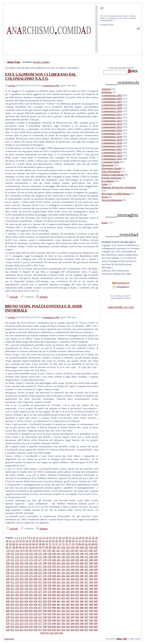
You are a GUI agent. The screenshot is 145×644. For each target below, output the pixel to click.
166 (82, 557)
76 (66, 544)
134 (26, 553)
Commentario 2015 (112, 127)
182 (63, 560)
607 (86, 626)
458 (45, 604)
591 (12, 626)
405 (77, 595)
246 (82, 569)
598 (45, 626)
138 (45, 553)
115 (31, 550)
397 (40, 595)
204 (72, 563)
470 (8, 607)
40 (40, 541)
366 (82, 588)
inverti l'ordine (41, 62)
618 (45, 630)
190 (8, 563)
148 (91, 553)
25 (83, 538)
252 (17, 573)
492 (17, 611)
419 (49, 598)
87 (10, 547)
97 (43, 547)
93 (30, 547)
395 (31, 595)
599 (49, 626)
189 (96, 560)
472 (17, 607)
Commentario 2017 (112, 133)
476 (35, 607)
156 (35, 557)
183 (68, 560)
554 (26, 620)
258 (45, 573)
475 (31, 607)
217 (40, 566)
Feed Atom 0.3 (121, 287)
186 (82, 560)
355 (31, 588)
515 (31, 614)
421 (59, 598)
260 (54, 573)
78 (73, 544)
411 (12, 598)
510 (8, 614)
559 (49, 620)
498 (45, 611)
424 (72, 598)
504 (72, 611)
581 (59, 623)
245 (77, 569)
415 (31, 598)
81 (83, 544)
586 (82, 623)
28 (93, 538)
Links (104, 184)
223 (68, 566)
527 (86, 614)
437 (40, 601)
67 (37, 544)
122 (63, 550)
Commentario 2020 (112, 143)
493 (22, 611)
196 (35, 563)
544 (72, 617)
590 (8, 626)
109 (96, 547)
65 (30, 544)
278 (45, 576)
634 (61, 633)
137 (40, 553)
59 (10, 544)
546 (82, 617)
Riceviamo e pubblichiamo (116, 194)
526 (82, 614)
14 (47, 538)
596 (35, 626)
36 (27, 541)
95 (37, 547)
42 (47, 541)
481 (59, 607)
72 (53, 544)
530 (8, 617)
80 (80, 544)
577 (40, 623)
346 (82, 585)
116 (35, 550)
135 (31, 553)
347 (86, 585)
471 (12, 607)
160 (54, 557)
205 (77, 563)
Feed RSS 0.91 (121, 283)
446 (82, 601)
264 (72, 573)
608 (91, 626)
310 (8, 582)
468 (91, 604)
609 (96, 626)
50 (73, 541)
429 (95, 598)
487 (86, 607)
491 (12, 611)
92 (27, 547)
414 (26, 598)
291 (12, 579)
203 (68, 563)
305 (77, 579)
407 (86, 595)
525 (77, 614)
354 (26, 588)
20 (67, 538)
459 (49, 604)
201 (59, 563)
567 (86, 620)
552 (17, 620)
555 (31, 620)
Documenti (107, 165)
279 (49, 576)
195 (31, 563)
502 (63, 611)
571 (12, 623)
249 (96, 569)
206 (82, 563)
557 (40, 620)
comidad (11, 86)
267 (86, 573)
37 (30, 541)
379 (49, 592)
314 (26, 582)
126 (81, 550)
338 (45, 585)
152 (17, 557)
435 (31, 601)
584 (72, 623)
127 (86, 550)
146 (82, 553)
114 (26, 550)
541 (59, 617)
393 (22, 595)
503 (68, 611)
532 (17, 617)
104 (72, 547)
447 (86, 601)
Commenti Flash (110, 162)
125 (77, 550)
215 (31, 566)
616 (35, 630)
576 (35, 623)
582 (63, 623)
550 (8, 620)
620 (54, 630)
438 (45, 601)
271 (12, 576)
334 (26, 585)
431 (12, 601)
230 (8, 569)
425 (77, 598)
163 (68, 557)
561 (59, 620)
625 (77, 630)
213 (22, 566)
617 (40, 630)
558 (45, 620)
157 (40, 557)
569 (96, 620)
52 (80, 541)
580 (54, 623)
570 (8, 623)
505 (77, 611)
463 (68, 604)
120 (53, 550)
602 (63, 626)
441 (59, 601)
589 (96, 623)
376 (35, 592)
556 (35, 620)
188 (91, 560)
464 (72, 604)
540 (54, 617)
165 (77, 557)
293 (22, 579)
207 (86, 563)
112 (17, 550)
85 (96, 544)
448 (91, 601)
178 (45, 560)
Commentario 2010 (112, 111)
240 (54, 569)
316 (35, 582)
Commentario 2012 (112, 117)
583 (68, 623)
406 (82, 595)
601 (59, 626)
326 (82, 582)
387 (86, 592)
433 (22, 601)
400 (54, 595)
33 (17, 541)
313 (22, 582)
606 (82, 626)
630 (42, 633)
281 (59, 576)
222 (63, 566)
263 (68, 573)
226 (82, 566)
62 (20, 544)
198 (45, 563)
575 (31, 623)
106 (82, 547)
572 (17, 623)
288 (91, 576)
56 (93, 541)
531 (12, 617)
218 (45, 566)
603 (68, 626)
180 (54, 560)
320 (54, 582)
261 (59, 573)
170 (8, 560)
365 (77, 588)
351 (12, 588)
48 (66, 541)
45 (57, 541)
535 (31, 617)
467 (86, 604)
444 (72, 601)
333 (22, 585)
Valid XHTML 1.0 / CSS (121, 307)
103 (68, 547)
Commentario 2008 (112, 105)
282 (63, 576)
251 (12, 573)
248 (91, 569)
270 (8, 576)
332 (17, 585)
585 (77, 623)
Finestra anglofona (111, 178)
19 (63, 538)
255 (31, 573)
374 (26, 592)
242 (63, 569)
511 (12, 614)
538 (45, 617)
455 (31, 604)
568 (91, 620)
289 (96, 576)
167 (86, 557)
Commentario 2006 (112, 98)
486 (82, 607)
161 (59, 557)
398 (45, 595)
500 (54, 611)
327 (86, 582)
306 (82, 579)
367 (86, 588)
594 (26, 626)
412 (17, 598)
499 (49, 611)
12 (40, 538)
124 (72, 550)
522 (63, 614)
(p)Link (11, 297)
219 (49, 566)
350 (8, 588)
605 (77, 626)
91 (24, 547)
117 (40, 550)
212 (17, 566)
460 (54, 604)
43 (50, 541)
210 (8, 566)
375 (31, 592)
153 (22, 557)
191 (12, 563)
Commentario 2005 (112, 95)
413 (22, 598)
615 (31, 630)
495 (31, 611)
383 (68, 592)
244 (72, 569)
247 (86, 569)
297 (40, 579)
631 (47, 633)
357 (40, 588)
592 (17, 626)
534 (26, 617)
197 (40, 563)
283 (68, 576)
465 (77, 604)
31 (10, 541)
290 (8, 579)
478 (45, 607)
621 (59, 630)
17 (57, 538)
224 (72, 566)
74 (60, 544)
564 (72, 620)
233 (22, 569)
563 (68, 620)
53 (83, 541)
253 (22, 573)
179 (49, 560)
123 (67, 550)
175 (31, 560)
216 (35, 566)
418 (45, 598)
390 (8, 595)
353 (22, 588)
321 (59, 582)
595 (31, 626)
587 (86, 623)
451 (12, 604)
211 (12, 566)
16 (54, 538)
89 (17, 547)
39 (37, 541)
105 (77, 547)
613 (22, 630)
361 (59, 588)
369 (96, 588)
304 (72, 579)
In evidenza (108, 181)
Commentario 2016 (112, 130)
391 (12, 595)
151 (12, 557)
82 (86, 544)
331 (12, 585)
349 (96, 585)
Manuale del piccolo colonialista (119, 187)
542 (63, 617)
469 (96, 604)
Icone (104, 223)
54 (86, 541)
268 (91, 573)
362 (63, 588)
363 (68, 588)
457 (40, 604)
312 (17, 582)
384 (72, 592)
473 (22, 607)
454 (26, 604)
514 (26, 614)
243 (68, 569)
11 (37, 538)
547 (86, 617)
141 (59, 553)
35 (24, 541)
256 (35, 573)
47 (63, 541)
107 (86, 547)
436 (35, 601)
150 (8, 557)
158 (45, 557)
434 (26, 601)
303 (68, 579)
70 (47, 544)
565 (77, 620)
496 (35, 611)
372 (17, 592)
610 (8, 630)
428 (91, 598)
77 (70, 544)
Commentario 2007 (112, 102)
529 (95, 614)
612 (17, 630)
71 (50, 544)
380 (54, 592)
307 (86, 579)
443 (68, 601)
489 (96, 607)
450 (8, 604)
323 (68, 582)
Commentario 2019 (112, 140)
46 (60, 541)
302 (63, 579)
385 (77, 592)
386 (82, 592)
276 (35, 576)
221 (59, 566)
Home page (9, 639)
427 (86, 598)
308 (91, 579)
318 (45, 582)
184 (72, 560)
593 (22, 626)
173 (22, 560)
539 (49, 617)
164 (72, 557)
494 (26, 611)
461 (59, 604)
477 (40, 607)
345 (77, 585)
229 (95, 566)
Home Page (14, 62)
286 (82, 576)
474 (26, 607)
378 (45, 592)
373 (22, 592)
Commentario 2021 (112, 146)
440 (54, 601)
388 (91, 592)
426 (82, 598)
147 (86, 553)
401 (59, 595)
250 (8, 573)
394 (26, 595)
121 (58, 550)
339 (49, 585)
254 (26, 573)
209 (96, 563)
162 (63, 557)
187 (86, 560)
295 (31, 579)
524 (72, 614)
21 (70, 538)
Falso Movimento (111, 171)
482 (63, 607)
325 (77, 582)
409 (96, 595)
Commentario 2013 (112, 121)
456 (35, 604)
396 (35, 595)
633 (56, 633)
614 (26, 630)
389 (96, 592)
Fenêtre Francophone (113, 175)
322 (63, 582)
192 (17, 563)
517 (40, 614)
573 (22, 623)
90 (20, 547)
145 (77, 553)
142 (63, 553)
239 (49, 569)
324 (72, 582)
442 (63, 601)
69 (43, 544)
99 (50, 547)
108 (91, 547)
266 (82, 573)
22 (73, 538)
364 (72, 588)
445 (77, 601)
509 (96, 611)
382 (63, 592)
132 (17, 553)
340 (54, 585)
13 (44, 538)
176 (35, 560)
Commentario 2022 (112, 149)
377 (40, 592)
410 (8, 598)
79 (76, 544)
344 (72, 585)
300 (54, 579)
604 (72, 626)
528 (91, 614)
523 (68, 614)
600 (54, 626)
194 (26, 563)
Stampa (41, 297)
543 (68, 617)
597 (40, 626)
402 (63, 595)
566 (82, 620)
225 (77, 566)
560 (54, 620)
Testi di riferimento (112, 200)
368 (91, 588)
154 (26, 557)
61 (17, 544)
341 (59, 585)
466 (82, 604)
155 (31, 557)
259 (49, 573)
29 (97, 538)
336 (35, 585)
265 (77, 573)
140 (54, 553)
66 (34, 544)
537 (40, 617)
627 (86, 630)
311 (12, 582)
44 (53, 541)
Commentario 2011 (112, 114)
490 (8, 611)
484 (72, 607)
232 (17, 569)
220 (54, 566)
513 (22, 614)
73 (57, 544)
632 (52, 633)
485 (77, 607)
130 (8, 553)
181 (59, 560)
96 (40, 547)
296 (35, 579)
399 (49, 595)
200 (54, 563)
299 (49, 579)
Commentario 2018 (112, 137)
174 (26, 560)
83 (90, 544)
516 (35, 614)
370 (8, 592)
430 (8, 601)
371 (12, 592)
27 (90, 538)
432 (17, 601)
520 (54, 614)
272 (17, 576)
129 (95, 550)
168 (91, 557)
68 (40, 544)
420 (54, 598)
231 (12, 569)
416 (35, 598)
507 (86, 611)
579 (49, 623)
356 (35, 588)
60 (14, 544)
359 (49, 588)
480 (54, 607)
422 (63, 598)
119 (49, 550)
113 (22, 550)
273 (22, 576)
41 (43, 541)
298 (45, 579)
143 (68, 553)
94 (34, 547)
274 (26, 576)
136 (35, 553)
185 (77, 560)
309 (96, 579)
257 (40, 573)
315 (31, 582)
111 (13, 550)
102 (63, 547)
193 (22, 563)
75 (63, 544)
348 (91, 585)
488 (91, 607)
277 (40, 576)
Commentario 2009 (51, 86)
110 (8, 550)
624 (72, 630)
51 (76, 541)
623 (68, 630)
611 (12, 630)
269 (96, 573)
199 (49, 563)
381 (59, 592)
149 (96, 553)
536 (35, 617)
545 (77, 617)
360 (54, 588)
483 (68, 607)
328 (91, 582)
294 (26, 579)
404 (72, 595)
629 (95, 630)
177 (40, 560)
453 (22, 604)
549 (96, 617)
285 (77, 576)
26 (87, 538)
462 (63, 604)
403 (68, 595)
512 (17, 614)
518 (45, 614)
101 (59, 547)
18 (60, 538)
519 (49, 614)
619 (49, 630)
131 (12, 553)
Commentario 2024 (112, 156)
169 (96, 557)
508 (91, 611)
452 (17, 604)
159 (49, 557)
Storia (105, 197)
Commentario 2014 (112, 124)
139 (49, 553)
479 (49, 607)
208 (91, 563)
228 (91, 566)
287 (86, 576)
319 (49, 582)
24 (80, 538)
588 (91, 623)
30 (7, 541)
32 (14, 541)
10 (34, 538)
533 (22, 617)
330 (8, 585)
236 (35, 569)
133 (22, 553)
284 (72, 576)
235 (31, 569)
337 (40, 585)
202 (63, 563)
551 (12, 620)
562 (63, 620)
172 (17, 560)
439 (49, 601)
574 (26, 623)
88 (14, 547)
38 (34, 541)
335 (31, 585)
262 (63, 573)
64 (27, 544)
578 (45, 623)
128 (91, 550)
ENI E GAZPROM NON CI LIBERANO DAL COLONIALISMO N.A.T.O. (41, 77)
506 (82, 611)
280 (54, 576)
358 (45, 588)
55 (90, 541)
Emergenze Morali (111, 168)
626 (82, 630)
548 (91, 617)
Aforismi (106, 89)
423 (68, 598)
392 (17, 595)
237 (40, 569)
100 (54, 547)
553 (22, 620)
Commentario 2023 (112, 152)
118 (44, 550)
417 (40, 598)
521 (59, 614)
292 (17, 579)
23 (77, 538)
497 (40, 611)
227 (86, 566)
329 (95, 582)
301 (59, 579)
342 (63, 585)
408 (91, 595)
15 (50, 538)
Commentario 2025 (112, 159)
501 (59, 611)
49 (70, 541)
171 (12, 560)
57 (96, 541)
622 (63, 630)
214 (26, 566)
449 (96, 601)
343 (68, 585)
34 (20, 541)
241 (59, 569)
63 (24, 544)
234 (26, 569)
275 (31, 576)
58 (7, 544)
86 (7, 547)
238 (45, 569)
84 (93, 544)
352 (17, 588)
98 (47, 547)
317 (40, 582)
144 (72, 553)
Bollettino (107, 92)
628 (91, 630)
